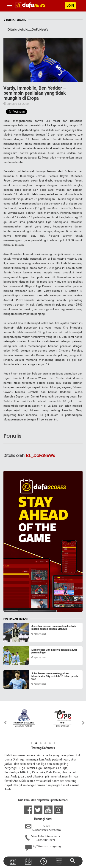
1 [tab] (32, 743)
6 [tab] (55, 743)
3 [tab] (41, 743)
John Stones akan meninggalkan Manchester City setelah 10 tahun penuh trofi (55, 676)
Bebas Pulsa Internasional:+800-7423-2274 (43, 839)
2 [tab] (36, 743)
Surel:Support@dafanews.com (43, 828)
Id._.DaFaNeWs (41, 456)
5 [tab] (50, 743)
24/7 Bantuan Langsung (43, 848)
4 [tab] (45, 743)
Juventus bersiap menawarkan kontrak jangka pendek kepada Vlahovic (54, 628)
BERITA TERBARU (15, 20)
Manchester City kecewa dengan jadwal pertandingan (54, 651)
